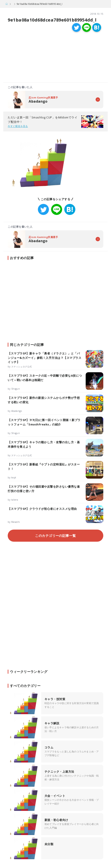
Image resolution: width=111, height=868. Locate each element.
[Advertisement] (29, 58)
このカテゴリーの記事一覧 (55, 536)
